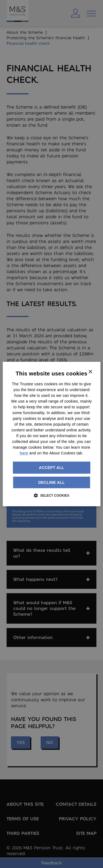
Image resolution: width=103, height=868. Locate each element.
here (24, 453)
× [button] (90, 372)
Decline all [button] (51, 482)
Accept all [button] (51, 468)
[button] (51, 495)
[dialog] (51, 434)
